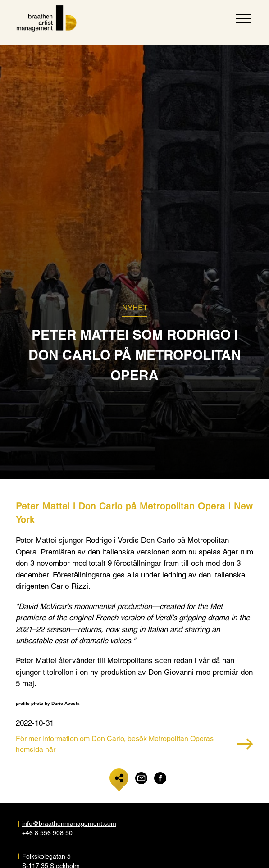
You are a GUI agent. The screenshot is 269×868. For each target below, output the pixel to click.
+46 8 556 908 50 (47, 833)
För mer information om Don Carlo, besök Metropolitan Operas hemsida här (134, 744)
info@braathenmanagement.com (69, 823)
